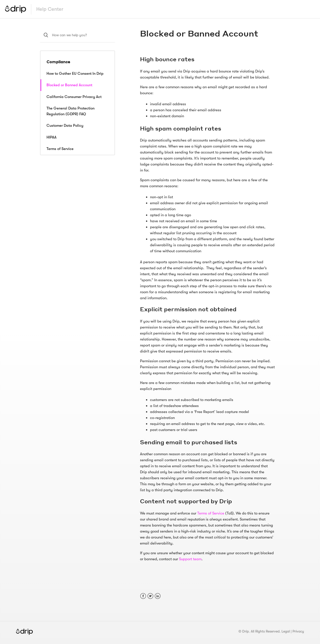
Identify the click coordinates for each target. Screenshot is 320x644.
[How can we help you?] (77, 35)
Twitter (150, 596)
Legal (286, 631)
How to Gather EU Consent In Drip (75, 73)
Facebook (143, 596)
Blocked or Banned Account (69, 85)
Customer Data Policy (65, 125)
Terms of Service (60, 149)
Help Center (50, 9)
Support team (190, 559)
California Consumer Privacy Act (74, 97)
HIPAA (51, 137)
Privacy (298, 631)
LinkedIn (158, 596)
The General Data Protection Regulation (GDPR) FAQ (70, 111)
